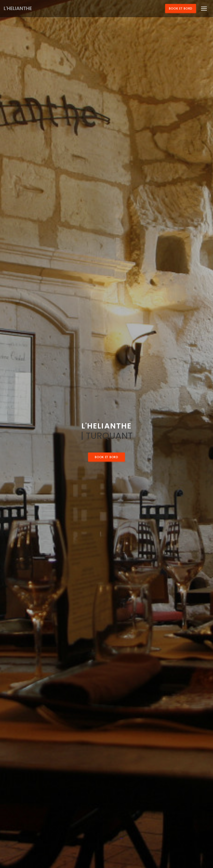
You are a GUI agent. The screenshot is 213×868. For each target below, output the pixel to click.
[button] (204, 9)
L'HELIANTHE (18, 8)
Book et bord (181, 8)
